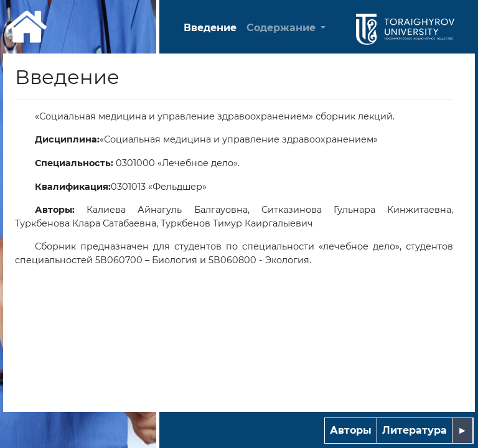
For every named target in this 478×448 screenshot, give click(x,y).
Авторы (351, 430)
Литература (415, 430)
